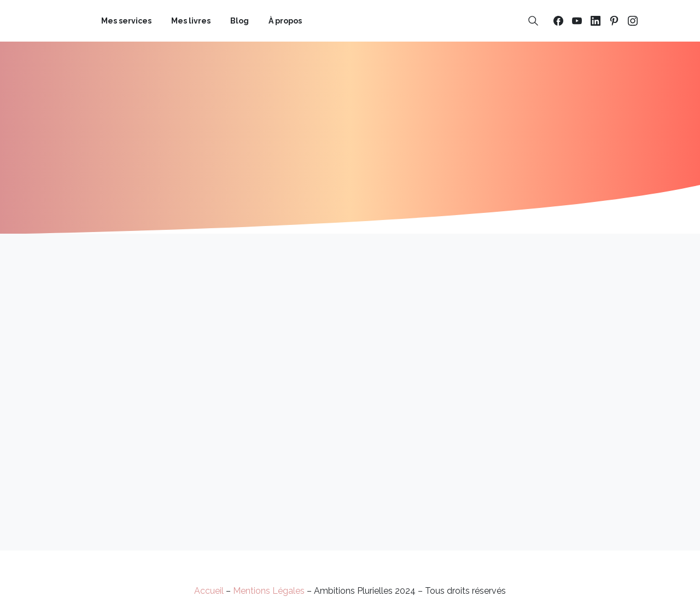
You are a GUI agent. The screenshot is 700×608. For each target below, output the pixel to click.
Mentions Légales (269, 591)
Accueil (209, 591)
